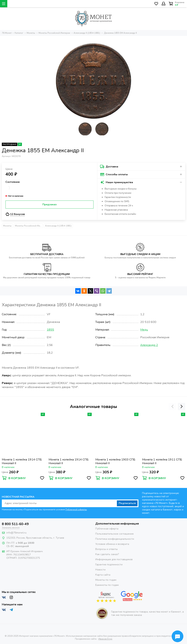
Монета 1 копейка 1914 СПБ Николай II (22, 461)
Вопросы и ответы (106, 549)
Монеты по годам (106, 580)
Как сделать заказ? (107, 554)
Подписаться (127, 503)
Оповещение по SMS (117, 201)
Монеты (7, 226)
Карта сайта (103, 575)
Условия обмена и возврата (112, 544)
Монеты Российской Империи (29, 226)
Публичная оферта (107, 529)
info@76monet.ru (16, 533)
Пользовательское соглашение (115, 534)
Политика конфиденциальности (115, 539)
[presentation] (172, 407)
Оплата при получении (118, 193)
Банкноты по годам (107, 585)
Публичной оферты (76, 510)
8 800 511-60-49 (15, 524)
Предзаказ (49, 204)
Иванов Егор (105, 639)
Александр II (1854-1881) (58, 226)
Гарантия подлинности (109, 565)
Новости (100, 570)
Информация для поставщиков (114, 559)
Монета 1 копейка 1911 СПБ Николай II (162, 461)
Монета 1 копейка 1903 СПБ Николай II (115, 461)
